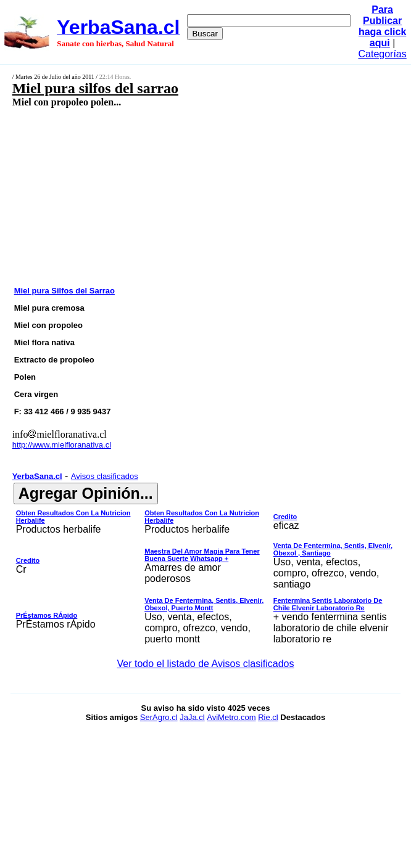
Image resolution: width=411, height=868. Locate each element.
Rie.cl (268, 717)
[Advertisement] (176, 196)
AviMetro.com (231, 717)
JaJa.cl (192, 717)
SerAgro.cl (159, 717)
